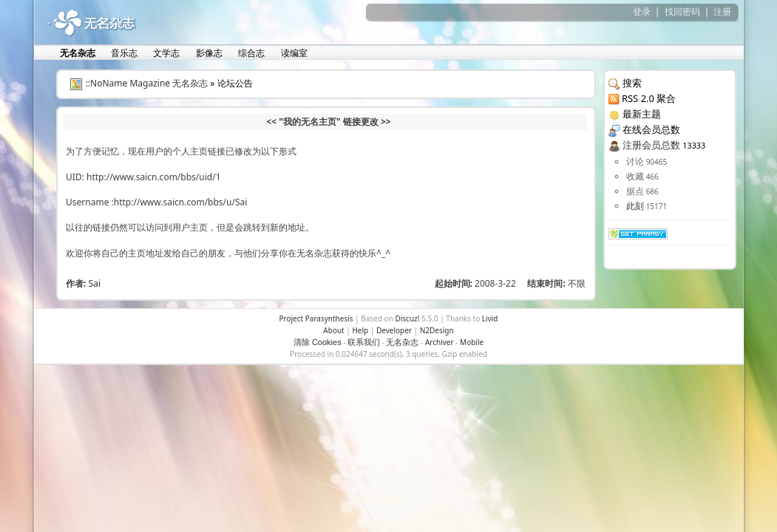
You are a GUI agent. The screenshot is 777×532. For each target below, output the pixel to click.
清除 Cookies (318, 342)
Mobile (472, 342)
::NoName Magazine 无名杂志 (147, 83)
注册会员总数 (651, 145)
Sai (95, 283)
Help (360, 330)
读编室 (293, 53)
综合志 (250, 53)
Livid (490, 318)
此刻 (635, 206)
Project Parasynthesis (316, 318)
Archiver (440, 342)
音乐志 (123, 53)
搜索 (632, 83)
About (333, 330)
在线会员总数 (651, 129)
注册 (722, 11)
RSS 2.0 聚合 (649, 98)
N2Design (437, 330)
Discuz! (407, 318)
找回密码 (682, 11)
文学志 (165, 53)
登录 (642, 11)
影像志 (208, 53)
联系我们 (364, 342)
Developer (394, 330)
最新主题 (642, 114)
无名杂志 (402, 342)
